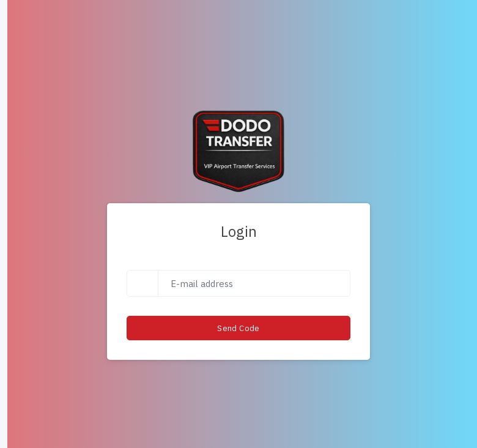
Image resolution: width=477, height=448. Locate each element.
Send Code (239, 328)
